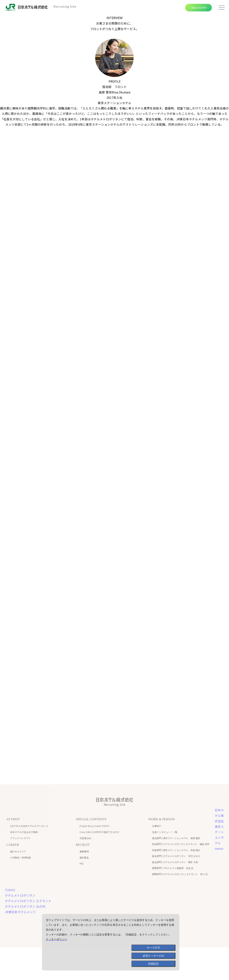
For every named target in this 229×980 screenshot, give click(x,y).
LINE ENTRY (198, 8)
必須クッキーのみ (153, 956)
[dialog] (111, 942)
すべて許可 (153, 948)
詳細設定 (153, 964)
